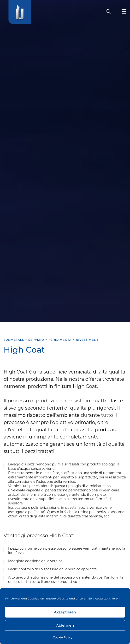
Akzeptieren (65, 612)
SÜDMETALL (14, 340)
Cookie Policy (62, 637)
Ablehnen (65, 625)
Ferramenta (60, 340)
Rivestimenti (88, 340)
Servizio (36, 340)
